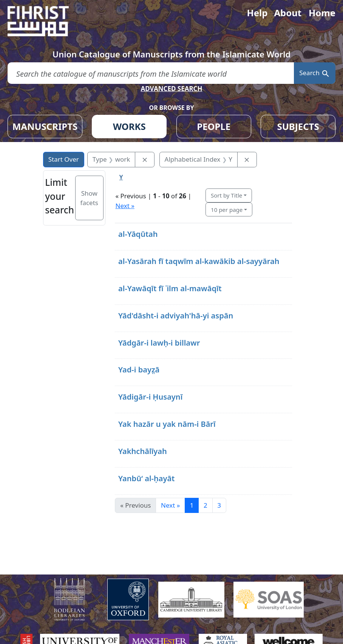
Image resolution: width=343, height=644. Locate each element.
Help (257, 13)
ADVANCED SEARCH (171, 89)
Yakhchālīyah (143, 451)
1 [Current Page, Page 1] (192, 505)
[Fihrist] (45, 21)
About (288, 13)
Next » (125, 206)
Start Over (64, 159)
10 (227, 210)
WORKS (129, 126)
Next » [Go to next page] (170, 505)
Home (322, 13)
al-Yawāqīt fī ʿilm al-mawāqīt (170, 288)
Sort (226, 195)
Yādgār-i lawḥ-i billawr (159, 343)
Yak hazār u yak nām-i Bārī (167, 424)
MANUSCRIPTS (45, 126)
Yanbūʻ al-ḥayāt (146, 478)
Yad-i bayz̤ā (139, 370)
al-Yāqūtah (138, 234)
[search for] (151, 73)
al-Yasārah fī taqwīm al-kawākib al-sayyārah (199, 261)
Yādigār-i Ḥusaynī (150, 397)
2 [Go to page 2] (205, 505)
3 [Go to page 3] (219, 505)
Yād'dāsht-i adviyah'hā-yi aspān (176, 316)
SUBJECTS (298, 126)
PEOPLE (214, 126)
